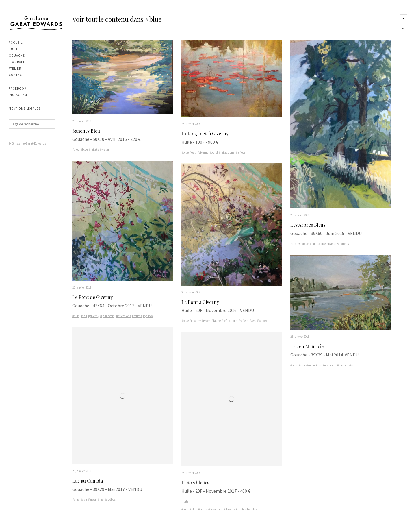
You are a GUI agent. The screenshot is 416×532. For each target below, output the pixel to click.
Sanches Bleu (86, 131)
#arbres (295, 244)
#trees (345, 244)
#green (92, 500)
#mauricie (329, 365)
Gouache (17, 56)
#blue (84, 150)
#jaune (216, 321)
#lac (101, 500)
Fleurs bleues (195, 483)
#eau (84, 316)
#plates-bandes (246, 509)
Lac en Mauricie (307, 347)
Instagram (18, 95)
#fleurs (203, 509)
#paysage (333, 244)
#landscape (318, 244)
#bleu (76, 150)
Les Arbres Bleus (308, 225)
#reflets (94, 150)
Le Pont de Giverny (92, 297)
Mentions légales (25, 108)
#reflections (123, 316)
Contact (16, 75)
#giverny (94, 316)
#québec (110, 500)
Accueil (16, 43)
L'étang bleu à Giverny (205, 133)
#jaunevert (107, 316)
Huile (13, 49)
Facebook (17, 88)
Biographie (19, 62)
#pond (214, 152)
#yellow (148, 316)
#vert (253, 321)
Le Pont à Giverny (200, 302)
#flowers (229, 509)
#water (105, 150)
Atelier (15, 69)
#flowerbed (216, 509)
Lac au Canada (88, 481)
